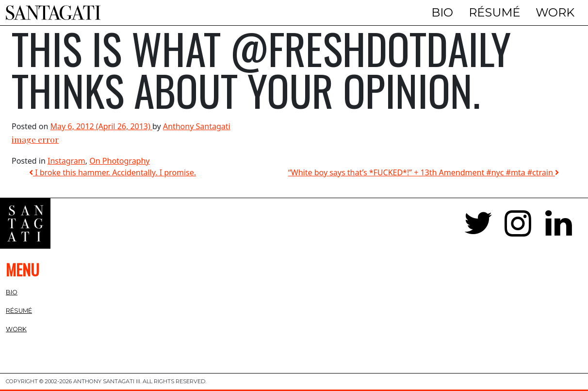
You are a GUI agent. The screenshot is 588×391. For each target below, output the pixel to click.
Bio (442, 12)
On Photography (119, 161)
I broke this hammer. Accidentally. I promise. (113, 172)
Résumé (494, 12)
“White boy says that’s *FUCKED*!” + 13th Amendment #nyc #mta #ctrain (424, 172)
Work (555, 12)
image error (35, 139)
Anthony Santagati (197, 126)
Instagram (66, 161)
